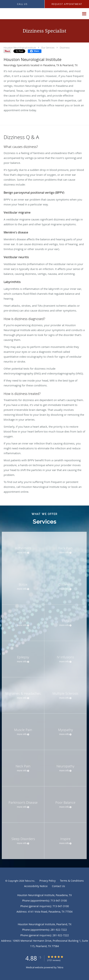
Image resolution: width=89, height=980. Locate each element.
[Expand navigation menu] (84, 14)
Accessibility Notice (36, 886)
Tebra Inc (30, 881)
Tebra (60, 967)
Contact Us (58, 886)
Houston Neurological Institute (20, 48)
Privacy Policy (47, 881)
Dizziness (65, 48)
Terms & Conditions (72, 881)
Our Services (48, 48)
